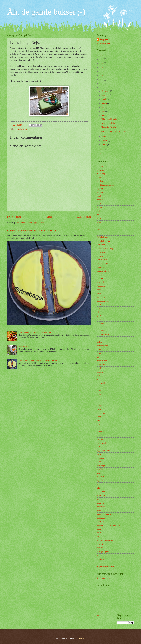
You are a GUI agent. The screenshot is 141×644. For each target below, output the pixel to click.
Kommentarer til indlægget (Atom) (30, 222)
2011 (102, 154)
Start (49, 217)
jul (98, 357)
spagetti (100, 510)
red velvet (100, 477)
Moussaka (101, 432)
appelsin (100, 177)
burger (99, 222)
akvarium (100, 170)
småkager (100, 503)
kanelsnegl (101, 364)
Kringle (100, 391)
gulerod (100, 320)
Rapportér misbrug (106, 566)
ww (98, 555)
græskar (100, 316)
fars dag (100, 278)
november (106, 95)
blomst (99, 207)
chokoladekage (102, 237)
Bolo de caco (24, 346)
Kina (99, 379)
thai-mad (100, 533)
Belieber (100, 200)
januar (105, 145)
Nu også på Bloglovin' (110, 127)
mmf (98, 424)
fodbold (100, 290)
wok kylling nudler (104, 551)
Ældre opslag (84, 217)
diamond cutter (102, 260)
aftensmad (101, 166)
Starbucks (100, 522)
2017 (102, 71)
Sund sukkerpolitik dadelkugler (109, 525)
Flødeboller (101, 286)
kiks (98, 376)
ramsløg (100, 469)
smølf (99, 499)
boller (99, 211)
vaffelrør (100, 548)
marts (104, 136)
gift (98, 312)
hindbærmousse (103, 335)
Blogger (82, 638)
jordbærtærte (102, 353)
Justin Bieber (102, 361)
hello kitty (101, 331)
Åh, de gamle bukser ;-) (46, 12)
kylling (99, 394)
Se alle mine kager (104, 578)
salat (98, 488)
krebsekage (101, 387)
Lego (99, 409)
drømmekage (102, 267)
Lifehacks (100, 417)
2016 (102, 75)
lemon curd (101, 413)
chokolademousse (103, 241)
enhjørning (101, 275)
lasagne (99, 406)
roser (99, 484)
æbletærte (100, 559)
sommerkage (102, 507)
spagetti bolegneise (104, 514)
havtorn (100, 327)
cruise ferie (101, 252)
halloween (101, 323)
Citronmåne (101, 245)
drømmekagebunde (104, 271)
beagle (99, 196)
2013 (102, 88)
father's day (101, 282)
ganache (100, 305)
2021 (102, 59)
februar (105, 141)
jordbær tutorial (103, 346)
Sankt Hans (101, 492)
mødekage (101, 439)
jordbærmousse (102, 349)
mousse (99, 436)
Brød (99, 215)
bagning (100, 189)
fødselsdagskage (103, 301)
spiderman (101, 518)
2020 (102, 63)
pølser (99, 462)
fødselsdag (101, 297)
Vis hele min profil (104, 43)
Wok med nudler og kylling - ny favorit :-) (35, 332)
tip (98, 537)
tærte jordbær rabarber (105, 540)
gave (98, 308)
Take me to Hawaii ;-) (110, 119)
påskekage (101, 466)
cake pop (100, 230)
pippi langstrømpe (104, 451)
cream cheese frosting (105, 248)
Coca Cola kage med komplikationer (115, 131)
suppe (99, 529)
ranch (99, 473)
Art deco (100, 181)
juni (104, 111)
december (106, 91)
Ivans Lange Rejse (108, 123)
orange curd (101, 443)
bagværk (100, 192)
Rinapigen (104, 40)
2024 (102, 55)
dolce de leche (102, 263)
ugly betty (101, 544)
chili (98, 233)
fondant (100, 293)
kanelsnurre (101, 368)
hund (99, 338)
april (104, 116)
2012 (102, 150)
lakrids (99, 402)
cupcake (100, 256)
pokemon (100, 458)
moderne (100, 428)
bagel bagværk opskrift (105, 185)
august (105, 103)
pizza (99, 454)
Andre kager (22, 129)
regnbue (100, 481)
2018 (102, 67)
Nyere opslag (14, 217)
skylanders (101, 495)
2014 (102, 84)
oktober (105, 99)
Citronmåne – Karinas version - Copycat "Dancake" (32, 230)
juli (103, 107)
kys (98, 398)
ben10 (99, 204)
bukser (99, 218)
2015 (102, 80)
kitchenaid (101, 383)
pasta (99, 447)
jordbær (100, 342)
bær (98, 226)
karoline (100, 372)
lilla (98, 421)
